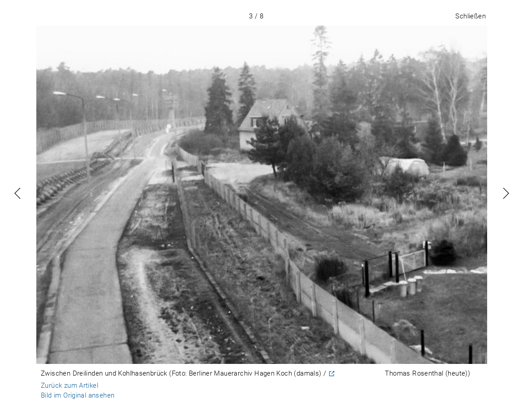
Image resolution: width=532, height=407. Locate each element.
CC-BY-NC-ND (360, 374)
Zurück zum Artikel (70, 385)
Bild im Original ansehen (78, 395)
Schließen (471, 16)
